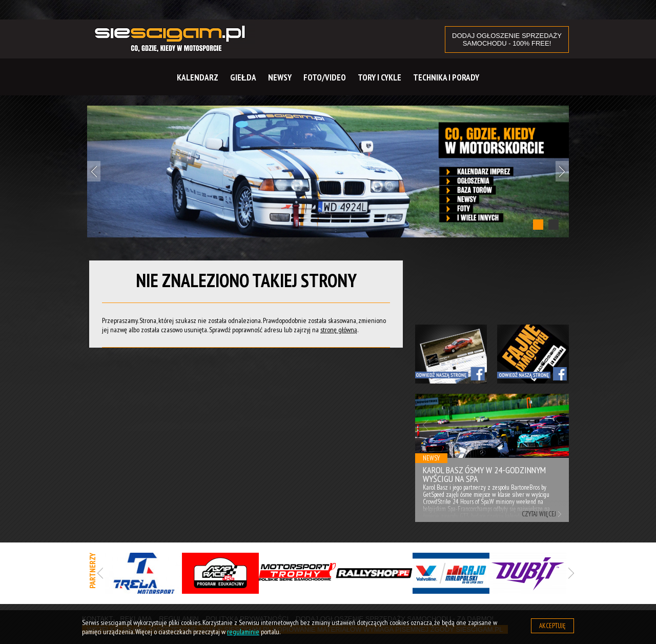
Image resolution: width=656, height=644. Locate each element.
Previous (94, 171)
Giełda (243, 77)
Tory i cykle (380, 77)
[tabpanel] (328, 172)
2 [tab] (553, 225)
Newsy (280, 77)
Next (562, 171)
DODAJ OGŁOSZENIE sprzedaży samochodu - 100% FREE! (507, 39)
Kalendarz (198, 77)
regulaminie (243, 632)
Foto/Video (325, 77)
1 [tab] (538, 225)
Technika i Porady (446, 77)
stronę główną (339, 330)
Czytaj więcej (539, 514)
